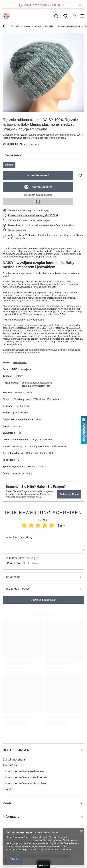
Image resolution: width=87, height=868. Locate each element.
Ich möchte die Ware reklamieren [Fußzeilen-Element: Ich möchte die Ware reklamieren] (24, 771)
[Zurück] (6, 26)
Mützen (27, 26)
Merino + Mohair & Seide (69, 26)
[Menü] (83, 16)
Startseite (15, 26)
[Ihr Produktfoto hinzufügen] (30, 563)
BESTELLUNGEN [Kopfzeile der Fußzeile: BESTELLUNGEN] (16, 750)
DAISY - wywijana (21, 369)
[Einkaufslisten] (65, 16)
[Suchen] (56, 16)
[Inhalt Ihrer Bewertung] (43, 542)
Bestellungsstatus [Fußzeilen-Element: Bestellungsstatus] (14, 759)
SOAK (63, 314)
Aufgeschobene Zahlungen (22, 235)
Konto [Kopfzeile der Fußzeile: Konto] (7, 803)
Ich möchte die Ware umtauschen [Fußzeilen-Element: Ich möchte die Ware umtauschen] (24, 783)
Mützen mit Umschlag (44, 26)
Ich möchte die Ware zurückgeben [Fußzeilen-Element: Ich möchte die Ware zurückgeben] (25, 777)
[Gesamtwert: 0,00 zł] (74, 16)
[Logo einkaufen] (6, 16)
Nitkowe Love (20, 362)
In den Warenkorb (38, 175)
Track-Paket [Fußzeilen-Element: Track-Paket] (11, 765)
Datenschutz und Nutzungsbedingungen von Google (32, 853)
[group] (43, 88)
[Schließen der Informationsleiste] (80, 5)
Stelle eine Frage (69, 494)
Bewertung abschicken (43, 600)
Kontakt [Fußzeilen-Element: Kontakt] (8, 789)
